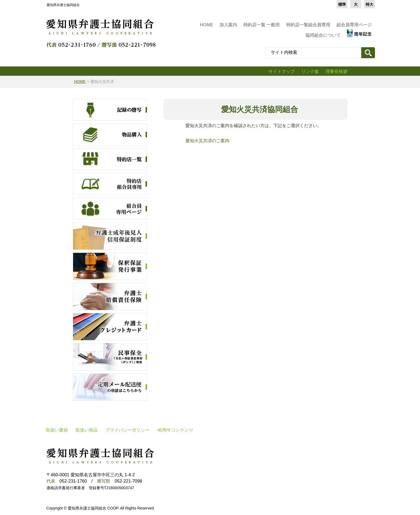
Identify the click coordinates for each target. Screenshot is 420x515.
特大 (369, 4)
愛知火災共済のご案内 (205, 141)
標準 (342, 4)
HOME (80, 82)
